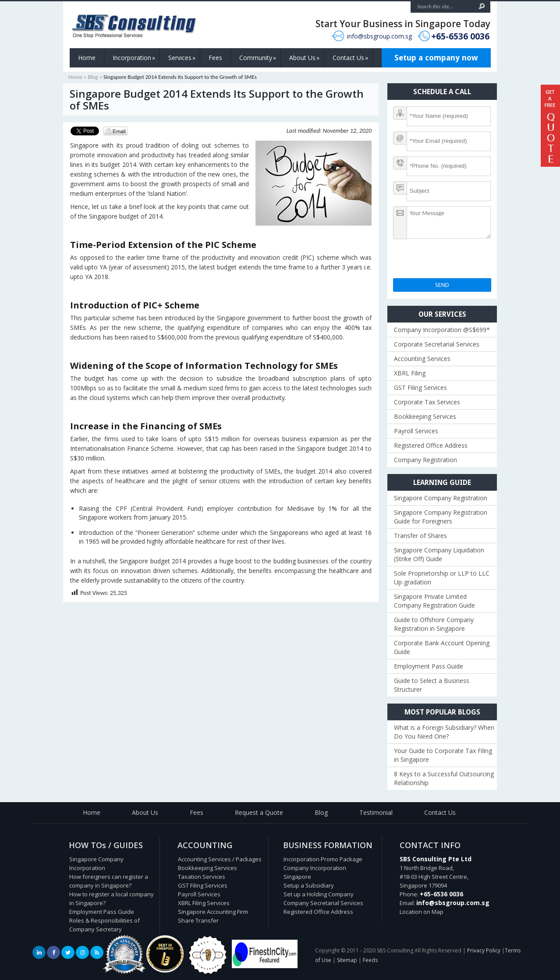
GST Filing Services (420, 387)
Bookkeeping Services (425, 416)
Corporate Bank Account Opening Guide (442, 647)
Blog (93, 77)
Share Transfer (198, 920)
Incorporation (134, 58)
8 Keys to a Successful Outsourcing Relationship (444, 778)
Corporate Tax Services (427, 402)
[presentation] (460, 261)
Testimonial (376, 812)
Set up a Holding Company (319, 894)
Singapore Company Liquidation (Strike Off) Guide (439, 554)
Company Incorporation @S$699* (442, 330)
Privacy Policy (484, 950)
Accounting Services (422, 359)
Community (258, 58)
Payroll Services (416, 431)
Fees (215, 58)
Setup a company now (436, 58)
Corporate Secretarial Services (437, 344)
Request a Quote (259, 812)
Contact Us (350, 58)
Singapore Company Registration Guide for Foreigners (441, 517)
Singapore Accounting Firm (213, 912)
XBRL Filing (410, 373)
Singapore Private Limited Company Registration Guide (434, 601)
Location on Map (422, 912)
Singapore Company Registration (441, 498)
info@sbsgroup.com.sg (379, 36)
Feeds (370, 960)
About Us (304, 58)
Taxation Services (202, 877)
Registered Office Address (431, 445)
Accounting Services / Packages (220, 859)
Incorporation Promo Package (323, 859)
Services (182, 58)
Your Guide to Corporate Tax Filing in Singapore (443, 755)
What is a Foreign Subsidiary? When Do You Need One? (444, 732)
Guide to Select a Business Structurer (432, 685)
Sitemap (347, 960)
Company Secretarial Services (323, 903)
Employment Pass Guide (429, 666)
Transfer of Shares (420, 536)
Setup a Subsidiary (309, 885)
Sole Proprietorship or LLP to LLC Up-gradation (442, 578)
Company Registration (425, 460)
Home (87, 58)
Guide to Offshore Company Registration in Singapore (434, 624)
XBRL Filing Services (204, 903)
